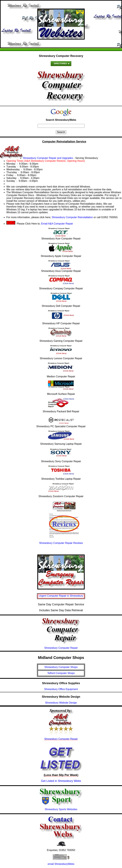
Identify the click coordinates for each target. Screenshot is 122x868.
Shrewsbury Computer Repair (61, 739)
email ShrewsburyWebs (61, 864)
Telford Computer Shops (61, 673)
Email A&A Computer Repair (57, 224)
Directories (60, 64)
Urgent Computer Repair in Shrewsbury (61, 596)
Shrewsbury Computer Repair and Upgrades (48, 158)
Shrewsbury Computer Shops (61, 667)
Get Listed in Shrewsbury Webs (61, 781)
